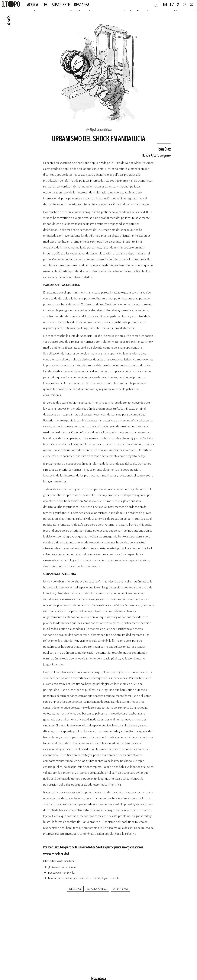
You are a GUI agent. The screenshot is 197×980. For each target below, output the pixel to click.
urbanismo (120, 889)
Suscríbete (61, 5)
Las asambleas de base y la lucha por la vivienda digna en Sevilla (84, 878)
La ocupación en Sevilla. (62, 873)
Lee (45, 5)
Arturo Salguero (161, 155)
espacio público (97, 889)
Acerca (33, 5)
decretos (75, 889)
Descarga (82, 5)
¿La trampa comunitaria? (62, 867)
